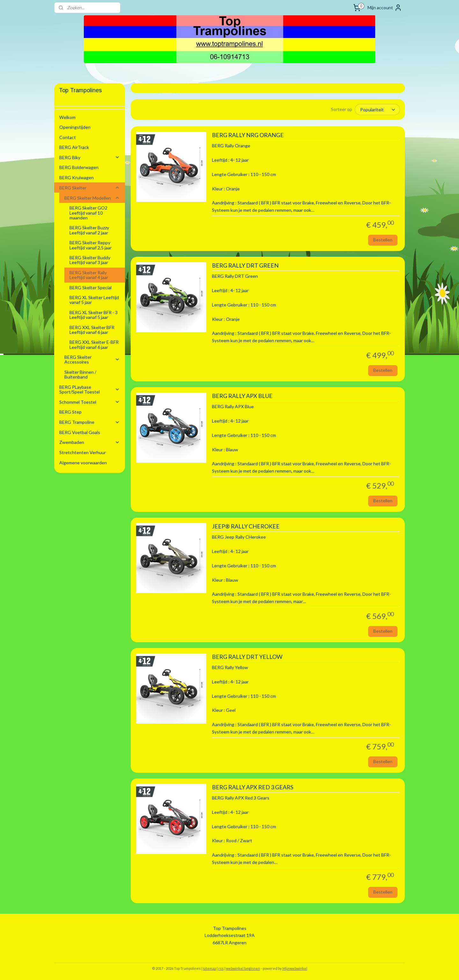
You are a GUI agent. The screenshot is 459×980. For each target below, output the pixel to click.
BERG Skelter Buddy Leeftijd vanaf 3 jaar (90, 260)
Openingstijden (75, 127)
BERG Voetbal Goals (80, 432)
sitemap (210, 968)
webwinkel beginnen (243, 968)
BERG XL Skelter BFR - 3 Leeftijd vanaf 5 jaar (94, 315)
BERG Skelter (90, 188)
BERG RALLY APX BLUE (242, 396)
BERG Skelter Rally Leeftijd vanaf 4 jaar (89, 275)
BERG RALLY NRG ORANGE (248, 135)
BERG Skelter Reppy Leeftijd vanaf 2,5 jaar (91, 245)
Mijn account (385, 8)
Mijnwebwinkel (295, 968)
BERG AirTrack (74, 147)
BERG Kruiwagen (76, 177)
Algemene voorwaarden (83, 463)
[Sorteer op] (377, 110)
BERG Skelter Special (91, 287)
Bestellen (383, 240)
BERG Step (70, 412)
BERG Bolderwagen (79, 167)
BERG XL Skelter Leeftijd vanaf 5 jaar (94, 300)
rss (221, 968)
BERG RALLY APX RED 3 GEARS (252, 787)
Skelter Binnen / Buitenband (80, 374)
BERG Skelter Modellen (92, 198)
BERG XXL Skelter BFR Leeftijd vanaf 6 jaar (92, 330)
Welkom (67, 117)
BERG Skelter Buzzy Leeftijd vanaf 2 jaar (89, 230)
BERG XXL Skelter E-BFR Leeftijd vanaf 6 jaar (94, 344)
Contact (68, 137)
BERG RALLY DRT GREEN (245, 265)
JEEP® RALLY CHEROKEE (245, 526)
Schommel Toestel (90, 402)
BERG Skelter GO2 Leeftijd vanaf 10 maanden (88, 213)
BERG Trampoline (90, 422)
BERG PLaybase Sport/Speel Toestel (90, 389)
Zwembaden (90, 442)
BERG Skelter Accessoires (92, 359)
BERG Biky (90, 157)
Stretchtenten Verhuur (83, 452)
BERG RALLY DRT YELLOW (247, 657)
